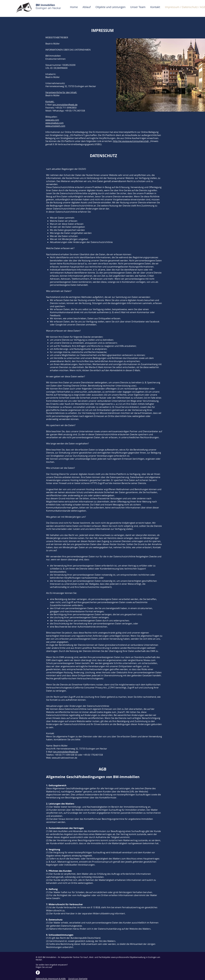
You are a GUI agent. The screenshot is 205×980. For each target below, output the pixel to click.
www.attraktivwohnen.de (65, 758)
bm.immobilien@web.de (65, 105)
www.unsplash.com (55, 126)
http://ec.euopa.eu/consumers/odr (131, 141)
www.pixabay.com (54, 123)
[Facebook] (38, 973)
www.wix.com (52, 120)
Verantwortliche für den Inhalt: (61, 92)
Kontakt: (50, 102)
